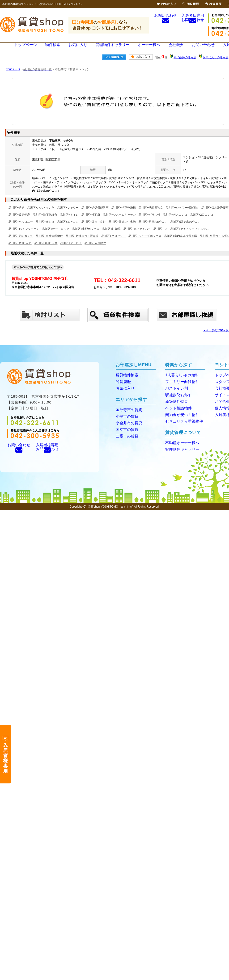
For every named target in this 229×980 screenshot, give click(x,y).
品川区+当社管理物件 (49, 243)
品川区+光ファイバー (137, 236)
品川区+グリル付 (149, 222)
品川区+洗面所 (91, 222)
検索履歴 (213, 4)
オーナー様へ (148, 48)
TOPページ (13, 76)
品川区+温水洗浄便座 (215, 215)
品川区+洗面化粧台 (45, 222)
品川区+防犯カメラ (21, 243)
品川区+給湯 (16, 215)
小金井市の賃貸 (127, 429)
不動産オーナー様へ (180, 448)
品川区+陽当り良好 (94, 229)
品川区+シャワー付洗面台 (182, 215)
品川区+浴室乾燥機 (124, 215)
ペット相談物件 (177, 414)
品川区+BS (160, 236)
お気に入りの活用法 (216, 64)
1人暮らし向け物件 (179, 382)
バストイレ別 (175, 395)
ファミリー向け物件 (180, 389)
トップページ (27, 48)
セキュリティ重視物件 (182, 427)
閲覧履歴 (122, 389)
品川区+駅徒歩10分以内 (185, 229)
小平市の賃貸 (126, 423)
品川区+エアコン (68, 229)
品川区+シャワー (68, 215)
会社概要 (175, 48)
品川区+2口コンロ (202, 222)
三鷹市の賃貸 (126, 442)
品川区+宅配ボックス (86, 236)
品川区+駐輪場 (111, 236)
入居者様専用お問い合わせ (193, 26)
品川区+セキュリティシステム (189, 236)
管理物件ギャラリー (113, 48)
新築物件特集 (175, 408)
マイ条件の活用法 (185, 64)
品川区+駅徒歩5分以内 (153, 229)
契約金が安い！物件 (180, 420)
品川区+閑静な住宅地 (122, 229)
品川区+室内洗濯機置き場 (180, 243)
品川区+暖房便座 (19, 222)
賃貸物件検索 (126, 382)
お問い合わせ (165, 25)
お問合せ (221, 408)
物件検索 (54, 48)
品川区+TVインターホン (24, 236)
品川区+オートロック (56, 236)
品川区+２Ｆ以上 (71, 250)
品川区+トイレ (69, 222)
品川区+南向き (45, 229)
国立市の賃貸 (126, 435)
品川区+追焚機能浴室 (95, 215)
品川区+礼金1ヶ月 (46, 250)
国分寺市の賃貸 (127, 416)
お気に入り (79, 48)
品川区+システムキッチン (119, 222)
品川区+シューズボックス (145, 243)
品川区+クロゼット (113, 243)
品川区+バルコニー (21, 229)
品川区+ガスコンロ (175, 222)
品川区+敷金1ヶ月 (20, 250)
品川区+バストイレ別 (41, 215)
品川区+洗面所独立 (151, 215)
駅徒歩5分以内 (176, 401)
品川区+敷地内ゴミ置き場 (82, 243)
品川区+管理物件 (95, 250)
